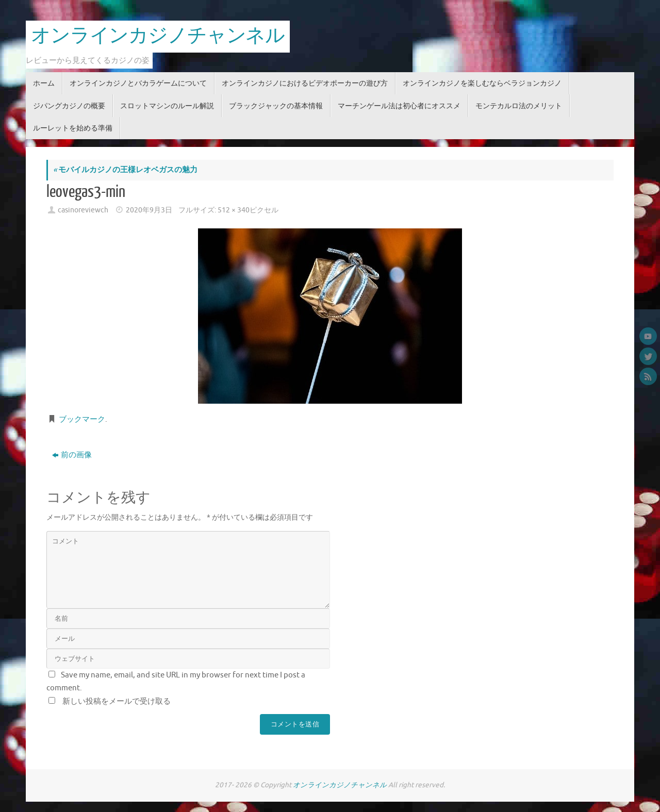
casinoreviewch (83, 210)
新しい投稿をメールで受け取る (117, 701)
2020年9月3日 (149, 210)
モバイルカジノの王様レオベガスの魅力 (125, 170)
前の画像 (72, 455)
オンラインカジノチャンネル (158, 36)
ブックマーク (82, 419)
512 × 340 (234, 210)
